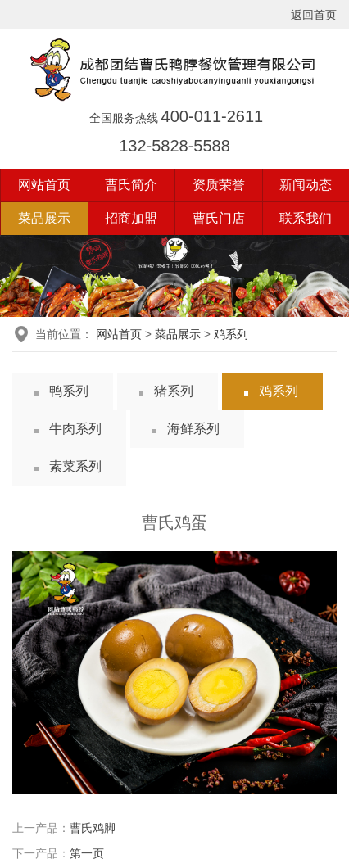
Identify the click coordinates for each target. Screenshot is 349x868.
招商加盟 (131, 218)
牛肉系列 (75, 429)
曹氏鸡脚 (93, 828)
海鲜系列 (193, 429)
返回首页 (314, 15)
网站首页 (44, 185)
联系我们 (306, 218)
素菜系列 (75, 466)
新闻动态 (306, 185)
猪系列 (174, 391)
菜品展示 (44, 218)
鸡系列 (231, 334)
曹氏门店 (219, 218)
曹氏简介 (131, 185)
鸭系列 (69, 391)
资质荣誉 (219, 185)
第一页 (87, 853)
